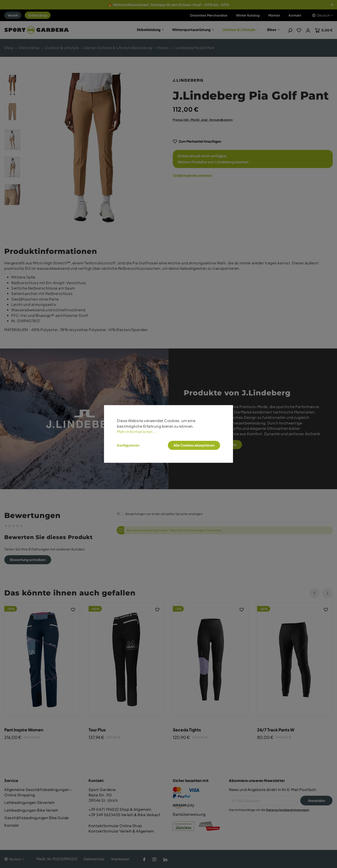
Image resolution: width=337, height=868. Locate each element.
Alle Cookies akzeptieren (194, 445)
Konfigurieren (128, 445)
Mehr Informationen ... (137, 432)
